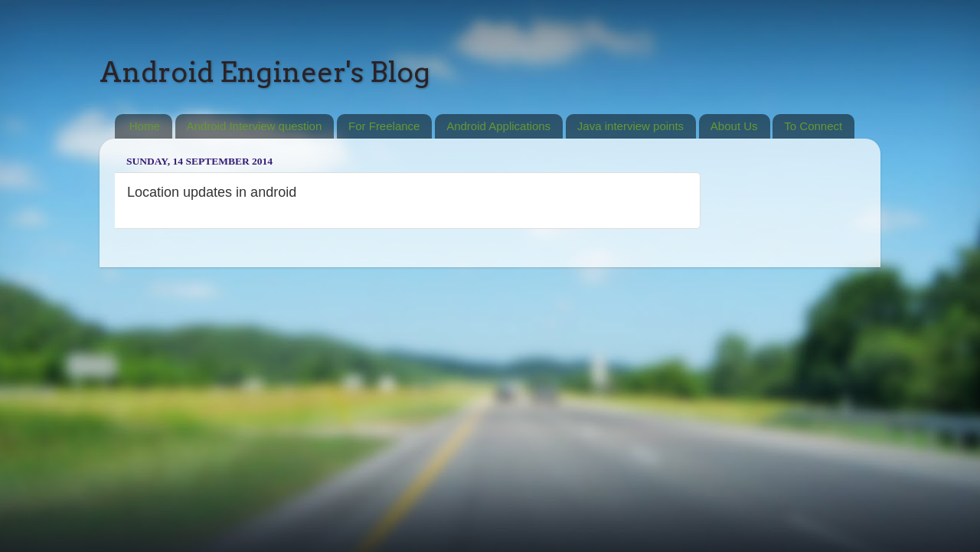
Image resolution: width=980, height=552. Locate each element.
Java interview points (630, 126)
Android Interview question (255, 126)
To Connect (813, 126)
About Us (734, 126)
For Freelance (384, 126)
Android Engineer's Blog (265, 72)
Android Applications (498, 126)
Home (145, 126)
